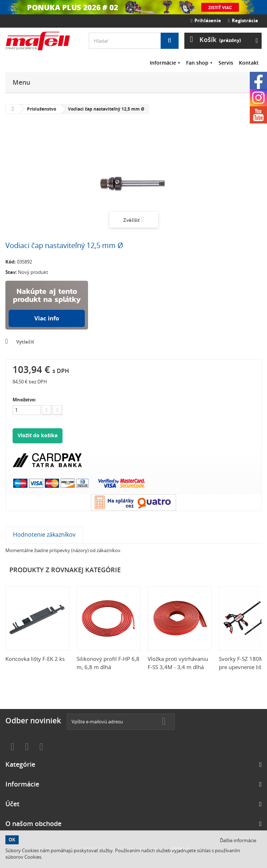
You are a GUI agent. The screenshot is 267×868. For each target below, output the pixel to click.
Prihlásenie (206, 20)
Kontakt (249, 63)
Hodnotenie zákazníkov (44, 535)
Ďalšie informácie (238, 840)
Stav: (11, 272)
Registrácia (243, 20)
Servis (226, 63)
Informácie (163, 63)
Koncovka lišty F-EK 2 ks (35, 659)
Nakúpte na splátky (47, 305)
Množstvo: (24, 400)
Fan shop (197, 63)
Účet (12, 804)
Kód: (11, 262)
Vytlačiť (25, 342)
